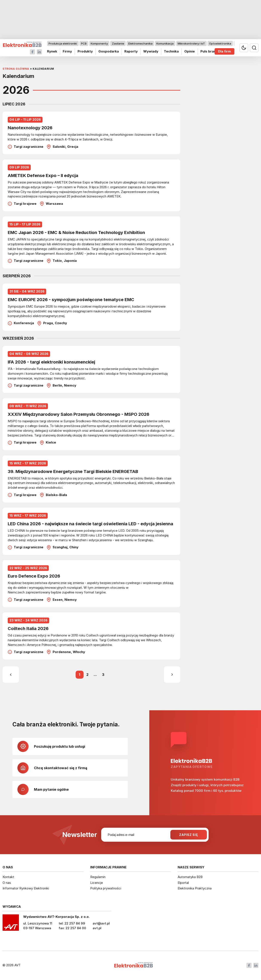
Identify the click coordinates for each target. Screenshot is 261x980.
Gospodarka (109, 51)
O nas (7, 883)
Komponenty (99, 43)
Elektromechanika (140, 43)
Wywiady (151, 51)
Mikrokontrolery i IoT (191, 43)
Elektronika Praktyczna (195, 888)
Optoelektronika (220, 43)
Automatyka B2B (190, 877)
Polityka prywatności (106, 888)
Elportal (183, 883)
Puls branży (210, 51)
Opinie (190, 51)
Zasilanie (118, 43)
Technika (171, 51)
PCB (84, 43)
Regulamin (98, 877)
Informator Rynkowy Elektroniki (26, 888)
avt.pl (97, 928)
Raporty (131, 51)
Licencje (97, 883)
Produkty (85, 51)
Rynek (52, 51)
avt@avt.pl (101, 923)
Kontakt (8, 877)
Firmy (67, 51)
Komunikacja (165, 43)
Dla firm (224, 51)
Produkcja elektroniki (63, 43)
